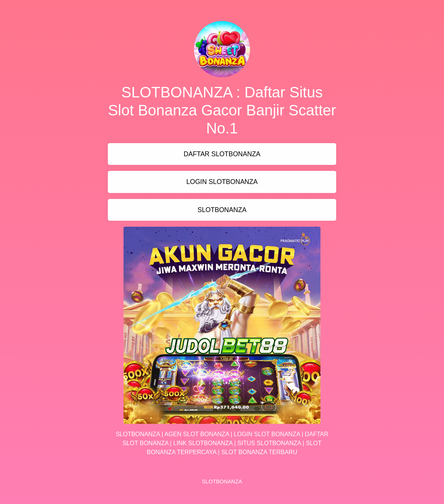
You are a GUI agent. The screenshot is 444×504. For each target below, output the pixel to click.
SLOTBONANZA (222, 210)
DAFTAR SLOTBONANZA (222, 154)
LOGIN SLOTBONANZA (222, 182)
